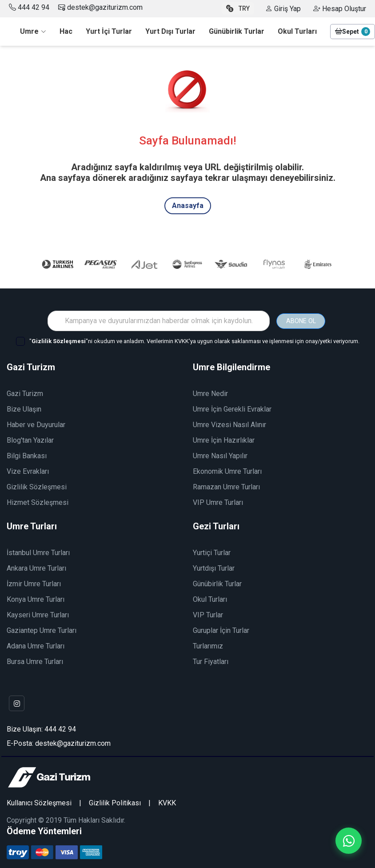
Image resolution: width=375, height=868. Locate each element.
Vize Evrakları (28, 471)
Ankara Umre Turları (36, 568)
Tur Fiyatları (211, 661)
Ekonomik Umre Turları (227, 471)
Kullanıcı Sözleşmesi (39, 802)
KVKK (167, 802)
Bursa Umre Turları (35, 661)
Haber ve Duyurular (36, 424)
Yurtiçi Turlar (212, 552)
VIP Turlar (208, 614)
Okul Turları (210, 599)
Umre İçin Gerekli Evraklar (232, 409)
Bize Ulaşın (24, 409)
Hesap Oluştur (340, 9)
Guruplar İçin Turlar (221, 630)
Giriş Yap (283, 9)
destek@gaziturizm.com (100, 7)
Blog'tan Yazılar (30, 440)
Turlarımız (208, 646)
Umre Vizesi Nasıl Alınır (229, 424)
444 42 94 (34, 7)
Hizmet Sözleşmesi (38, 502)
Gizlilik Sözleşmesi (37, 486)
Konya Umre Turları (36, 599)
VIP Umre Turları (218, 502)
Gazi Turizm (25, 393)
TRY (238, 8)
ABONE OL (301, 320)
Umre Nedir (210, 393)
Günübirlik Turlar (217, 583)
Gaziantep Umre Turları (42, 630)
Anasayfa (188, 206)
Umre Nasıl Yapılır (220, 455)
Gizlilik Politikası (115, 802)
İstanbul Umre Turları (38, 552)
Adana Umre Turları (36, 646)
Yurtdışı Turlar (214, 568)
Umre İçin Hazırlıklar (224, 440)
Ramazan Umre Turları (226, 486)
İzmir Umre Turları (34, 583)
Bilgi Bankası (27, 455)
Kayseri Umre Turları (38, 614)
